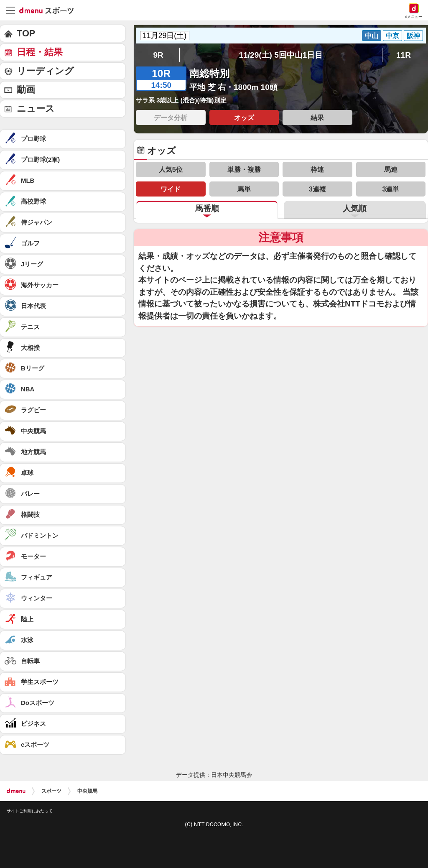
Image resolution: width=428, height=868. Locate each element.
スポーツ (51, 791)
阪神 (413, 36)
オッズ (244, 117)
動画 (26, 90)
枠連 (317, 169)
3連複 (317, 189)
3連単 (391, 189)
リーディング (45, 71)
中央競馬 (87, 791)
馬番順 (207, 208)
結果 (317, 117)
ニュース (36, 108)
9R (158, 55)
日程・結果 (40, 52)
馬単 (244, 189)
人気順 (355, 208)
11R (404, 55)
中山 (372, 36)
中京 (392, 36)
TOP (26, 33)
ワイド (171, 189)
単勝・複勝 (244, 169)
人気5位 (171, 169)
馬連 (391, 169)
